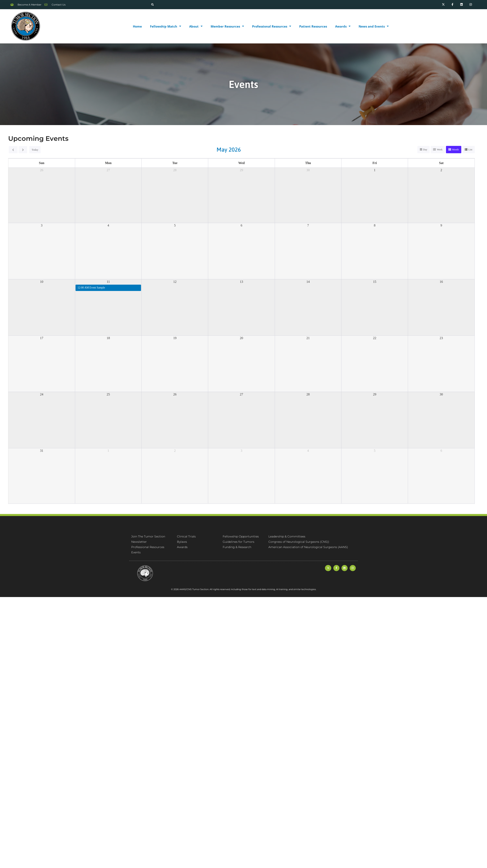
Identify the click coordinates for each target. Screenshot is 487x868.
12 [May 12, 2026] (175, 282)
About (196, 26)
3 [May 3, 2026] (42, 226)
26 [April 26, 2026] (42, 170)
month (455, 150)
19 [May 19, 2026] (175, 338)
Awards (343, 26)
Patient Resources (313, 26)
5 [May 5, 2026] (175, 226)
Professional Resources (272, 26)
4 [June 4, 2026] (308, 451)
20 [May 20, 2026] (241, 338)
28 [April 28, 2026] (175, 170)
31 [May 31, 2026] (42, 451)
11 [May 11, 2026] (108, 282)
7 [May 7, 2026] (308, 226)
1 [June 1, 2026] (108, 451)
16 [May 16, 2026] (441, 282)
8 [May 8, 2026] (375, 226)
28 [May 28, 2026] (308, 395)
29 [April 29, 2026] (241, 170)
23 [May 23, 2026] (441, 338)
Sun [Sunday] (42, 163)
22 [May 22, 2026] (375, 338)
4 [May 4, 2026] (108, 226)
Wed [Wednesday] (241, 163)
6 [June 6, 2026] (441, 451)
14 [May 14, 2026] (308, 282)
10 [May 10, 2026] (42, 282)
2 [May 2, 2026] (441, 170)
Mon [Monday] (108, 163)
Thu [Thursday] (308, 163)
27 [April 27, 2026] (108, 170)
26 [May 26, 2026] (175, 395)
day (424, 150)
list (470, 150)
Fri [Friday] (375, 163)
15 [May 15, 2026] (375, 282)
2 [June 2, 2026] (175, 451)
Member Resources (227, 26)
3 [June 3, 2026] (241, 451)
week (439, 150)
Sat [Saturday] (441, 163)
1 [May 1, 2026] (375, 170)
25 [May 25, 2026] (108, 395)
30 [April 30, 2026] (308, 170)
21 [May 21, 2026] (308, 338)
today (35, 150)
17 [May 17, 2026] (42, 338)
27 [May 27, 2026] (241, 395)
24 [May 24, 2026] (42, 395)
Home (137, 26)
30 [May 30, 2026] (441, 395)
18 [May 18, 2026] (108, 338)
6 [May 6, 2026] (241, 226)
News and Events (374, 26)
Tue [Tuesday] (175, 163)
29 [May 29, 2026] (375, 395)
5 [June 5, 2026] (375, 451)
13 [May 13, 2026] (241, 282)
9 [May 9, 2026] (441, 226)
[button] (152, 5)
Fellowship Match (166, 26)
